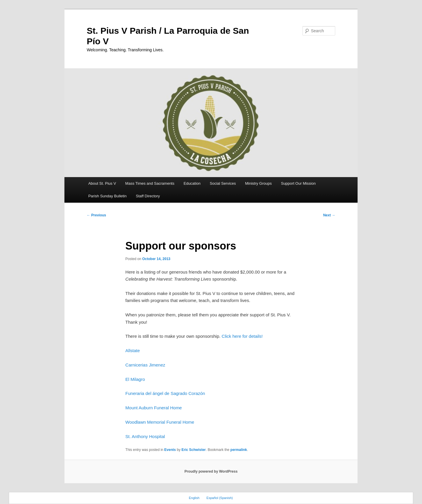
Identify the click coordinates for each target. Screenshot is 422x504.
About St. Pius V (102, 183)
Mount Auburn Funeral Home (154, 408)
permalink (239, 450)
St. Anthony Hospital (145, 436)
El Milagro (135, 379)
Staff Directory (148, 196)
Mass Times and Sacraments (150, 183)
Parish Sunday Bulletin (107, 196)
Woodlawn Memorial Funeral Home (160, 422)
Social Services (223, 183)
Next (329, 215)
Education (192, 183)
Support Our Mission (298, 183)
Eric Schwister (194, 450)
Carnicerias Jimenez (145, 365)
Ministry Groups (258, 183)
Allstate (133, 351)
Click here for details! (242, 336)
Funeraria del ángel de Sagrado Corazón (165, 393)
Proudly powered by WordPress (211, 471)
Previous (96, 215)
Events (170, 450)
